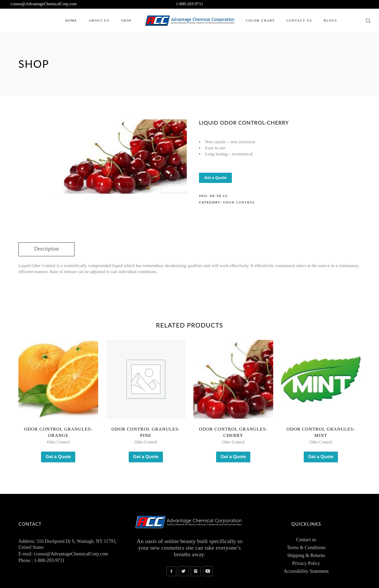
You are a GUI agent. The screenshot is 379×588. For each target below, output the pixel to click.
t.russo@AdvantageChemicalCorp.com (44, 4)
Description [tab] (46, 249)
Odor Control (239, 202)
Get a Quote (215, 178)
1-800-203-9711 (189, 4)
